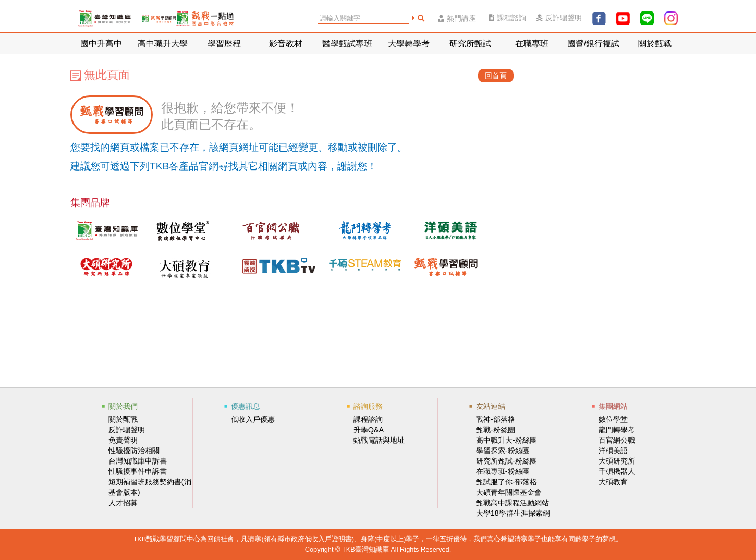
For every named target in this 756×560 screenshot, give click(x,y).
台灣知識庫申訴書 (138, 461)
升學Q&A (369, 430)
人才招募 (123, 503)
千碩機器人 (617, 471)
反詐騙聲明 (559, 18)
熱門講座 (457, 19)
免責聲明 (123, 440)
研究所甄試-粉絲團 (507, 461)
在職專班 (532, 44)
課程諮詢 (508, 18)
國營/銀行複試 (593, 44)
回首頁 (496, 76)
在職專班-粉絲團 (503, 471)
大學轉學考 (409, 44)
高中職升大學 (163, 44)
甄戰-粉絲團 (496, 430)
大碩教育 (613, 482)
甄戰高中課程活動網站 (513, 503)
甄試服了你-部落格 (507, 482)
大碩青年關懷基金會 (509, 492)
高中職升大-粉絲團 (507, 440)
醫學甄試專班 (347, 44)
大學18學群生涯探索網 (513, 513)
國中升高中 (101, 44)
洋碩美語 (613, 451)
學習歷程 (224, 44)
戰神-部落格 (496, 419)
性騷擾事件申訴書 (138, 471)
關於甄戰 (655, 44)
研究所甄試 (470, 44)
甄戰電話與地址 (379, 440)
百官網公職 (617, 440)
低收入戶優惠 (253, 419)
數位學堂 (613, 419)
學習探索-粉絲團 (503, 451)
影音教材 (286, 44)
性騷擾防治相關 (134, 451)
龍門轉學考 (617, 430)
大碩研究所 (617, 461)
